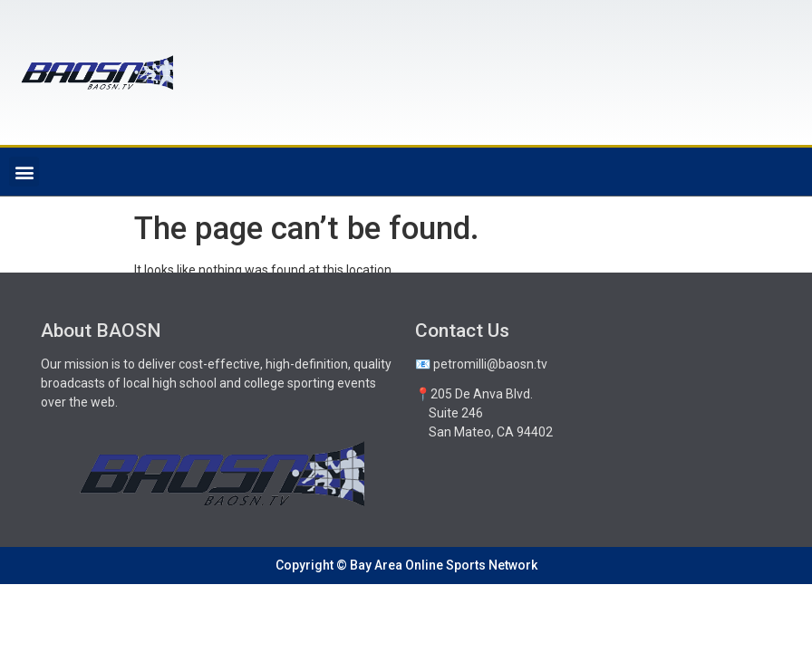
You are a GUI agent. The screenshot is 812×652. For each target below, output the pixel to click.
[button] (24, 172)
